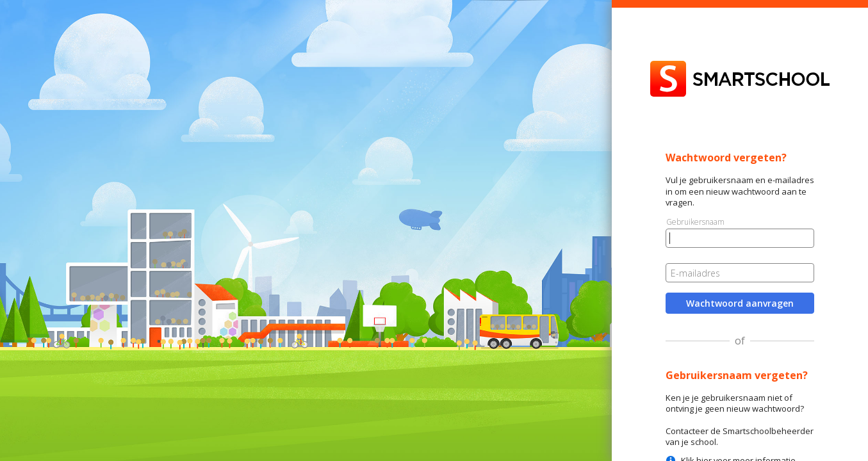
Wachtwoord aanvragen (740, 303)
